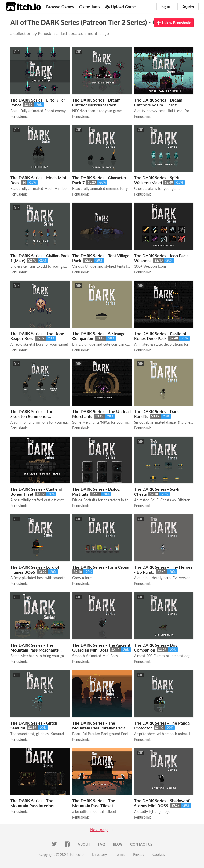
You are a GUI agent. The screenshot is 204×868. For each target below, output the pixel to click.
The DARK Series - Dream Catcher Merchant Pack (96, 102)
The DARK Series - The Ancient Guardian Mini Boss (101, 647)
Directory (99, 854)
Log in (165, 6)
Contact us (141, 844)
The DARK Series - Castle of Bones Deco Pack (160, 336)
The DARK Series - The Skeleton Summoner (32, 414)
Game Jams (90, 7)
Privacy (139, 854)
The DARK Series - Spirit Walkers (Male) (157, 180)
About (84, 844)
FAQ (101, 844)
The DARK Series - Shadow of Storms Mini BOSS (162, 803)
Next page (99, 830)
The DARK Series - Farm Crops (101, 567)
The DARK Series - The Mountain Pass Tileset (94, 803)
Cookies (159, 854)
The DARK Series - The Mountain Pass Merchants (34, 647)
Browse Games (60, 7)
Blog (118, 844)
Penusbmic (48, 33)
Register (188, 6)
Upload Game (121, 7)
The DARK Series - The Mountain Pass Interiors (32, 803)
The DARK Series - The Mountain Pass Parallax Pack (99, 725)
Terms (120, 854)
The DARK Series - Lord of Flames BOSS (35, 569)
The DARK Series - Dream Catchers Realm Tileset (158, 102)
